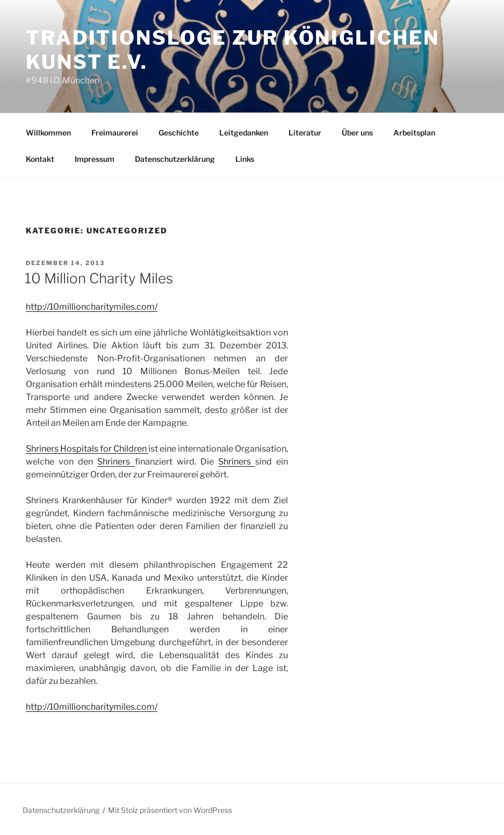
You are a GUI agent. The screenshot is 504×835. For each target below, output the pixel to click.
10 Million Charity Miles (99, 278)
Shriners (116, 462)
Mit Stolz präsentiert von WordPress (170, 810)
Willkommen (48, 133)
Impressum (95, 159)
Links (245, 159)
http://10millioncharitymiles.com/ (92, 307)
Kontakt (40, 159)
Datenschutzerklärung (175, 159)
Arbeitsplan (414, 133)
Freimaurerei (115, 133)
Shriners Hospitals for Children (87, 449)
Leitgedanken (244, 133)
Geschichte (179, 133)
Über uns (357, 133)
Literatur (305, 133)
